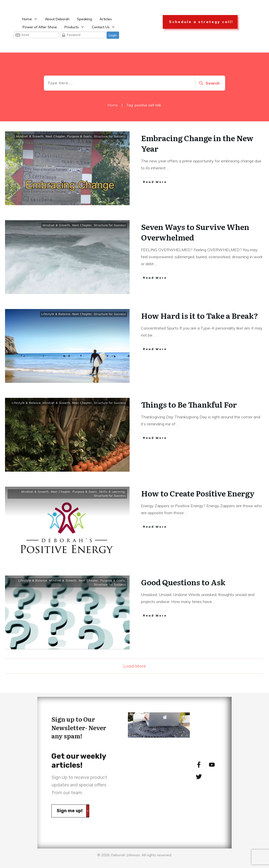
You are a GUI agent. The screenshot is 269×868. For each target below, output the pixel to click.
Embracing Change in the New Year (197, 143)
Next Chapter (55, 136)
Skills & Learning (112, 492)
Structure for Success (110, 136)
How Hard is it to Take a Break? (200, 316)
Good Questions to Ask (183, 582)
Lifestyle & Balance (56, 314)
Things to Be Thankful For (189, 404)
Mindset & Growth (30, 136)
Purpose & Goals (79, 136)
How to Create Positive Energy (198, 493)
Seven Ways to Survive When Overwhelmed (195, 232)
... (168, 168)
